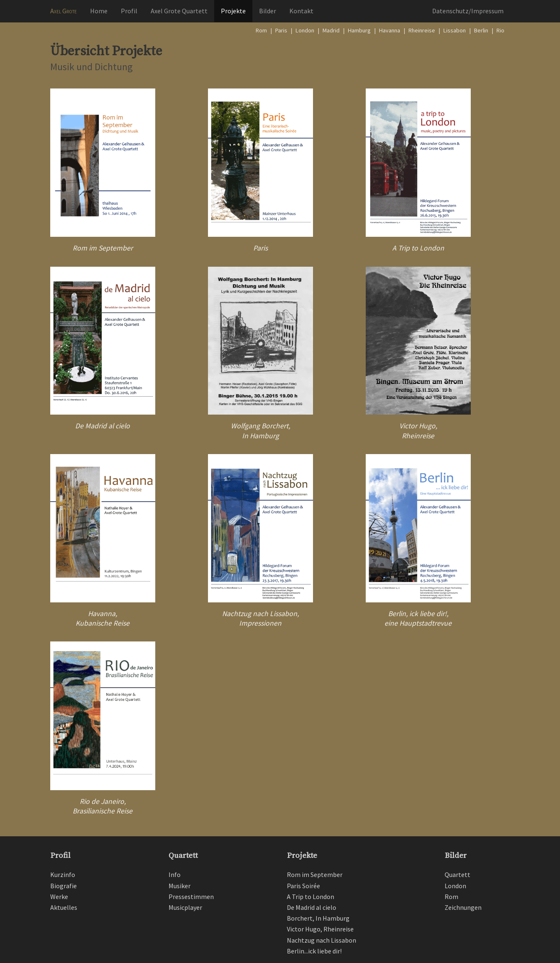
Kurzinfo (63, 875)
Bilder (268, 11)
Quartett (183, 856)
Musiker (180, 886)
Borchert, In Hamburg (318, 918)
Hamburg (359, 30)
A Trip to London (418, 248)
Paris (281, 30)
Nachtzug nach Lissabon (322, 940)
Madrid (331, 30)
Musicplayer (185, 907)
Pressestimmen (191, 897)
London (305, 30)
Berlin (481, 30)
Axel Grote (64, 11)
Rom (261, 30)
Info (175, 875)
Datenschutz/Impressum (468, 11)
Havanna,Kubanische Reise (103, 618)
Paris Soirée (303, 886)
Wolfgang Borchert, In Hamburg (260, 431)
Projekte (233, 11)
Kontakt (301, 11)
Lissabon (455, 30)
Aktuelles (64, 907)
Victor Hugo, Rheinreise (418, 431)
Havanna (390, 30)
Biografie (64, 886)
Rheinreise (422, 30)
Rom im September (103, 248)
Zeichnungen (463, 907)
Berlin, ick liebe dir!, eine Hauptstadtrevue (418, 618)
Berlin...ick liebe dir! (314, 951)
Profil (129, 11)
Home (99, 11)
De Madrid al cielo (103, 426)
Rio (500, 30)
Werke (59, 897)
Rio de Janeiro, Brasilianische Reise (103, 806)
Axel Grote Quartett (179, 11)
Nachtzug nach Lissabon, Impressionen (260, 618)
